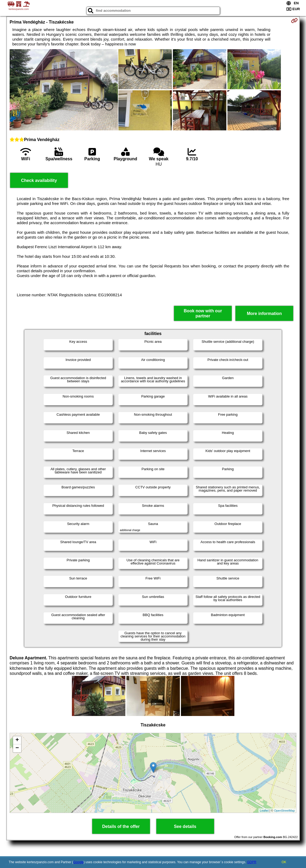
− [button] (17, 748)
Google (78, 862)
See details (185, 826)
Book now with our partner (203, 313)
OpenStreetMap (284, 811)
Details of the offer (121, 826)
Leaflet (264, 811)
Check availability (39, 180)
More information (264, 314)
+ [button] (17, 740)
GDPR (252, 862)
